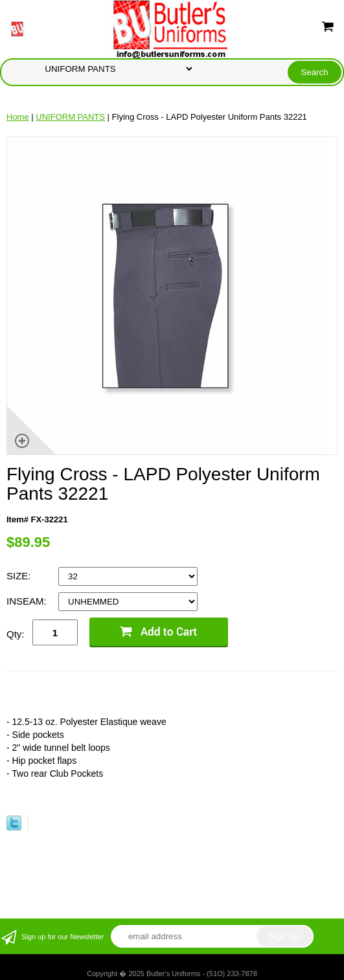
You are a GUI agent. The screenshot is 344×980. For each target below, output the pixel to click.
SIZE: (20, 576)
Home (18, 117)
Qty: (16, 634)
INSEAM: (28, 601)
